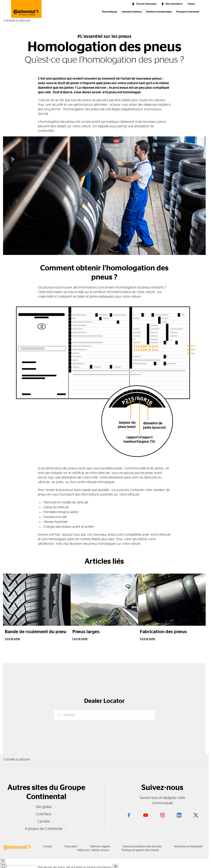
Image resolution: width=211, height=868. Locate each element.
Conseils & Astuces (132, 12)
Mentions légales (110, 846)
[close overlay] (3, 861)
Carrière (44, 821)
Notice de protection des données (155, 846)
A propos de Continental (44, 828)
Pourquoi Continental (188, 12)
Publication (78, 846)
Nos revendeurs (174, 4)
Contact (52, 846)
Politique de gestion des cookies (150, 850)
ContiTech (44, 814)
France (191, 4)
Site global (44, 807)
